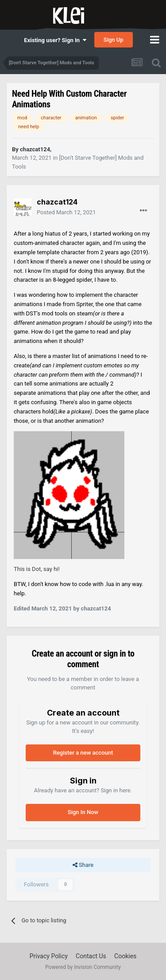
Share (83, 865)
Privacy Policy (49, 956)
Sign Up (114, 40)
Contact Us (91, 956)
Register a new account (83, 753)
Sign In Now (83, 812)
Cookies (125, 956)
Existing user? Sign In (55, 40)
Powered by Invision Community (83, 967)
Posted (66, 212)
